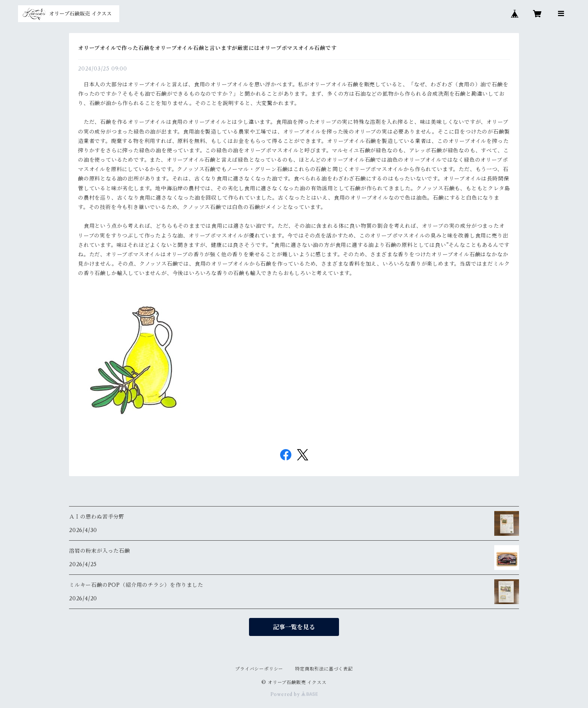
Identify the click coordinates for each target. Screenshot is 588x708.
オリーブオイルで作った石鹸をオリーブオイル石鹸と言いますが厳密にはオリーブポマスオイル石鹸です (207, 48)
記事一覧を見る (294, 627)
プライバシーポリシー (259, 669)
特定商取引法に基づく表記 (324, 669)
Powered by (294, 694)
